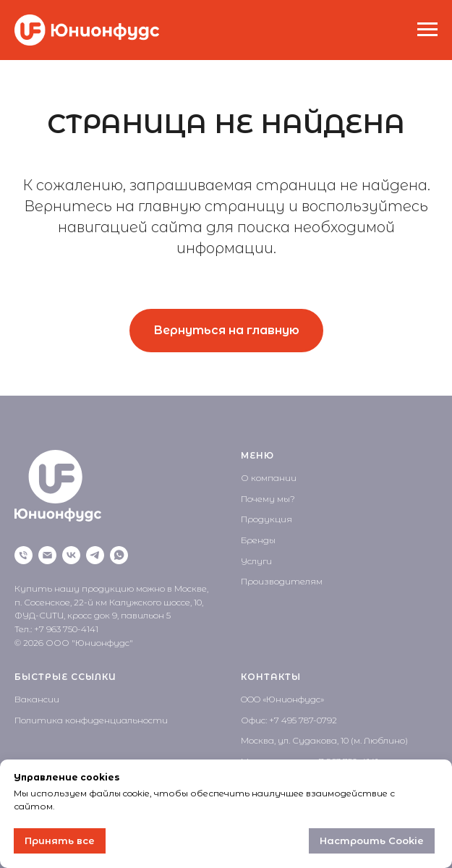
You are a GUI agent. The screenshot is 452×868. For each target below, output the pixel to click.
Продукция (266, 519)
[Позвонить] (24, 555)
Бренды (258, 540)
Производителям (282, 581)
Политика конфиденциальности (91, 720)
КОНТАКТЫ (271, 677)
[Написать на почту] (47, 555)
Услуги (256, 561)
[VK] (71, 555)
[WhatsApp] (119, 555)
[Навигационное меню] (427, 30)
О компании (269, 478)
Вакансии (37, 699)
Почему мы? (268, 499)
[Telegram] (95, 555)
